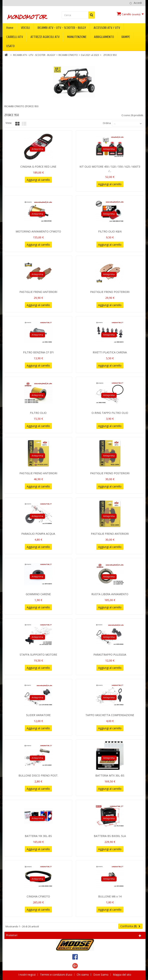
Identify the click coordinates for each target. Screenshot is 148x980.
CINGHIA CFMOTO (38, 896)
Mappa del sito (122, 975)
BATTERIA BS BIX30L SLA (110, 836)
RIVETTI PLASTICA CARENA (110, 352)
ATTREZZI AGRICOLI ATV (45, 37)
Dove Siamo (101, 975)
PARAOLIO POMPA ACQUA (38, 534)
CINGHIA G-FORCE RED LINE (38, 167)
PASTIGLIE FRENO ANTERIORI (38, 292)
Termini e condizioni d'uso (57, 975)
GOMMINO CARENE (38, 594)
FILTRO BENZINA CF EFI (38, 352)
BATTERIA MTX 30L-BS (110, 775)
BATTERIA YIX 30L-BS (38, 836)
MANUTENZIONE (77, 37)
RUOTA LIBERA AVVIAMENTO (110, 594)
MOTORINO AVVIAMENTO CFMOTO (38, 231)
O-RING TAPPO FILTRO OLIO (110, 413)
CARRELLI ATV (15, 37)
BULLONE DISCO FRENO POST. (38, 775)
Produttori (12, 935)
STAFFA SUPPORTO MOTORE (38, 655)
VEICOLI (25, 28)
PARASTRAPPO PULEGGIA (110, 655)
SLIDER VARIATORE (38, 715)
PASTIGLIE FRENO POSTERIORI (110, 292)
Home (10, 28)
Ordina (107, 123)
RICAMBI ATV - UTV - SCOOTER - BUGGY (62, 28)
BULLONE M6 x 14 (110, 896)
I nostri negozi (27, 975)
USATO (10, 46)
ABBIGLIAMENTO (104, 37)
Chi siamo (83, 975)
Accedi (138, 3)
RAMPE (126, 37)
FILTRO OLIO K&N (110, 231)
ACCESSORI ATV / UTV (107, 28)
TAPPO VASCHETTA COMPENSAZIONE (110, 715)
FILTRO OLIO (38, 413)
